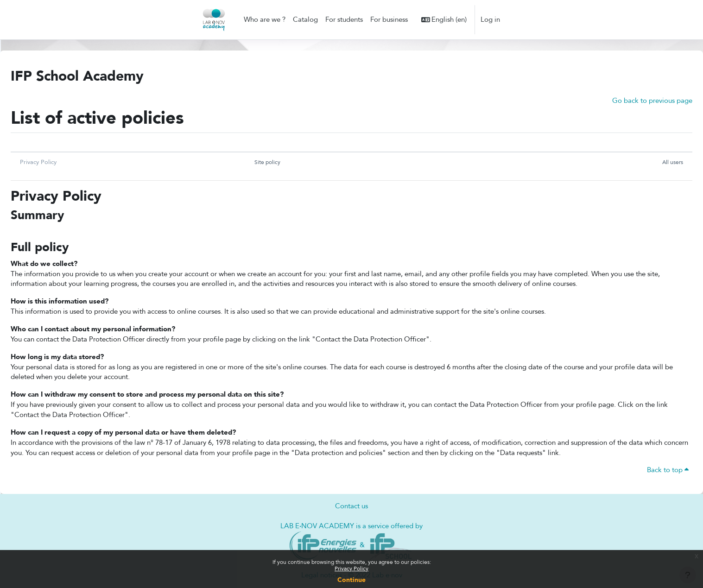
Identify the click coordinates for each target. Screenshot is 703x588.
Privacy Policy (351, 569)
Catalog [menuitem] (305, 19)
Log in (490, 19)
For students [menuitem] (344, 19)
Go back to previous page (652, 101)
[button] (444, 20)
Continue (351, 580)
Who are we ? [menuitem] (265, 19)
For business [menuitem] (389, 19)
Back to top (668, 476)
